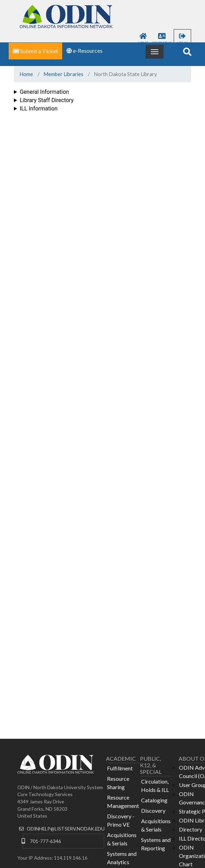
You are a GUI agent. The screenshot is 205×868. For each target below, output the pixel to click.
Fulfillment (120, 768)
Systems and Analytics (122, 858)
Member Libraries (63, 74)
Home (26, 74)
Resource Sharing (118, 783)
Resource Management (123, 801)
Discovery (153, 811)
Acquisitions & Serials (122, 839)
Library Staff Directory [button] (47, 100)
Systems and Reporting (156, 844)
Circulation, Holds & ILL (155, 786)
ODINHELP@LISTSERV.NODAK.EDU (66, 829)
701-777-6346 (46, 841)
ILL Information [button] (39, 109)
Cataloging (154, 800)
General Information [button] (44, 92)
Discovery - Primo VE (121, 820)
